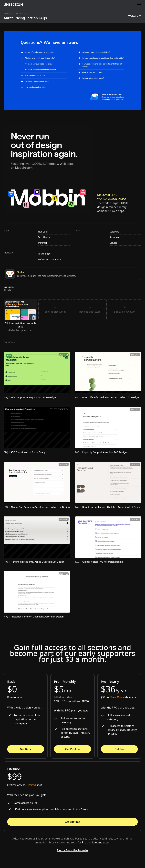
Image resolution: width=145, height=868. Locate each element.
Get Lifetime (72, 822)
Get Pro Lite (72, 749)
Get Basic (26, 749)
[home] (13, 5)
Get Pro (119, 749)
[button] (138, 5)
